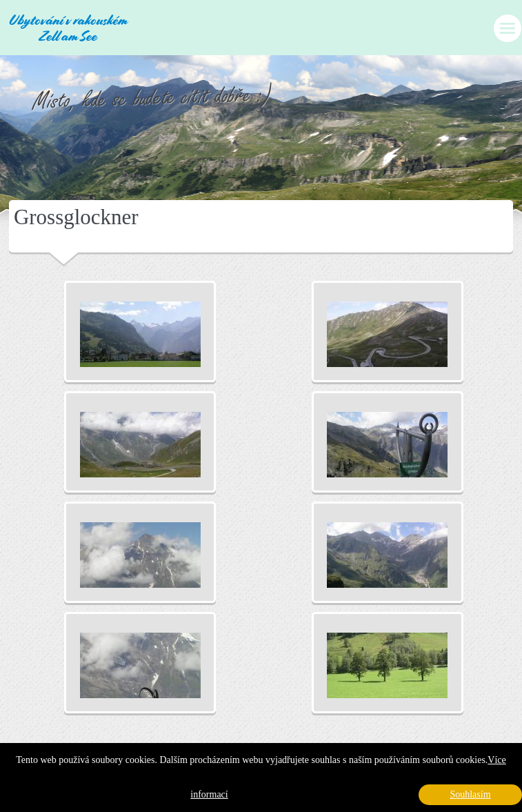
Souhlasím (470, 794)
